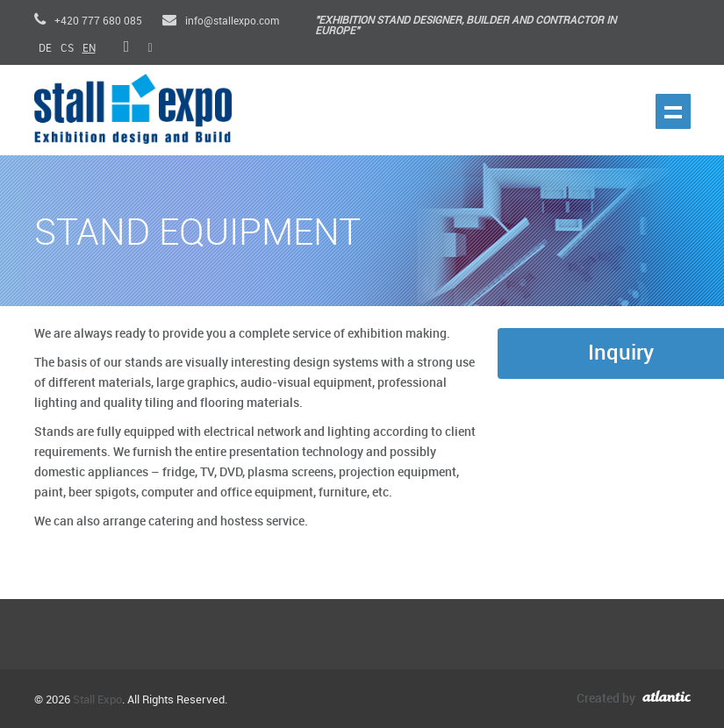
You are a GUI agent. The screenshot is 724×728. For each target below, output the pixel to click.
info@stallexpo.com (221, 21)
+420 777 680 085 (88, 21)
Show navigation (673, 111)
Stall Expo (97, 700)
